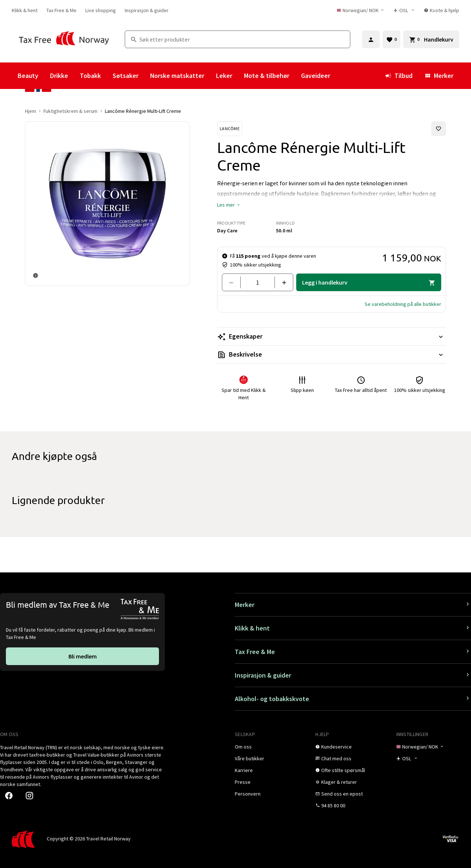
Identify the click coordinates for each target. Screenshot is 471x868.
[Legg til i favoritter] (439, 129)
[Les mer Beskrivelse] (332, 354)
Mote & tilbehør (267, 76)
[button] (229, 205)
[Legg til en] (281, 282)
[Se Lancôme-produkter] (230, 129)
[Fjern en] (234, 282)
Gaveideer (316, 76)
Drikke (59, 76)
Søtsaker (125, 76)
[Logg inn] (371, 39)
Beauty (28, 76)
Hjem (31, 111)
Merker (439, 76)
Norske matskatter (177, 76)
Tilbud (399, 76)
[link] (25, 10)
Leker (224, 76)
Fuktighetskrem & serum (70, 111)
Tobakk (90, 76)
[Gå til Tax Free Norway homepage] (64, 39)
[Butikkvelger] (404, 10)
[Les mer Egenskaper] (332, 336)
